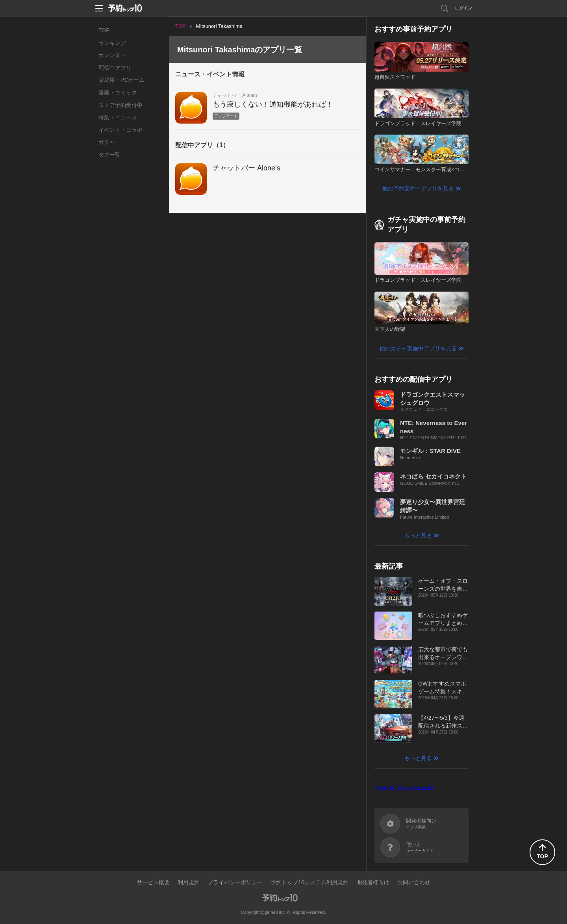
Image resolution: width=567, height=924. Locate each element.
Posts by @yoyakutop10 (404, 788)
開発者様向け (373, 882)
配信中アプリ (115, 68)
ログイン (463, 8)
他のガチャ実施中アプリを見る (418, 348)
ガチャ (107, 142)
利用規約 (189, 882)
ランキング (112, 43)
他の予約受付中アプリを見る (418, 188)
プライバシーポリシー (235, 882)
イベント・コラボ (120, 130)
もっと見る (418, 536)
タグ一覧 (109, 155)
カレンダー (112, 55)
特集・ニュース (118, 117)
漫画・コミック (118, 92)
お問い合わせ (414, 882)
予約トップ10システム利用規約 (309, 882)
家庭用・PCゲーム (121, 80)
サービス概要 (153, 882)
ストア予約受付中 (120, 105)
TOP (104, 30)
